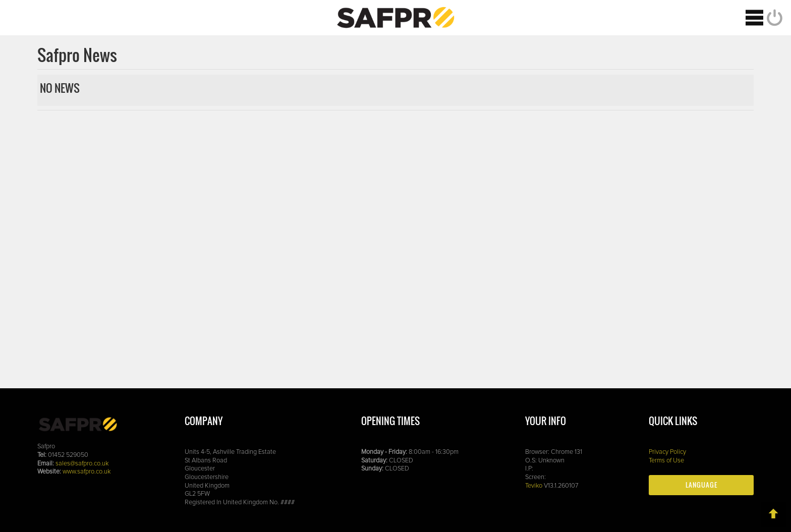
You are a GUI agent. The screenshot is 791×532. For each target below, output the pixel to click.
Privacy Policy (667, 452)
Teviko (534, 486)
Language (701, 485)
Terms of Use (666, 461)
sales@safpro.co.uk (82, 464)
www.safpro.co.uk (87, 472)
